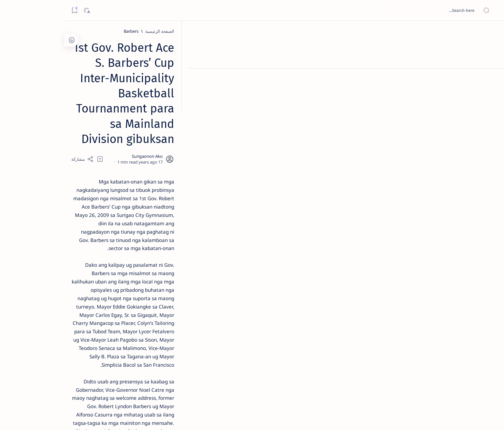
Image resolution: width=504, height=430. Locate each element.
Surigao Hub (413, 417)
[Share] (177, 97)
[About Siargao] (85, 320)
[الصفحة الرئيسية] (492, 32)
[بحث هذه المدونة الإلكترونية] (377, 10)
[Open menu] (492, 10)
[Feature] (114, 101)
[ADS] (132, 352)
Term (148, 389)
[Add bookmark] (195, 97)
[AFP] (85, 352)
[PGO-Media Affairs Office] (363, 325)
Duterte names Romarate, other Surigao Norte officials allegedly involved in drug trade (105, 190)
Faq (88, 389)
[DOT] (111, 210)
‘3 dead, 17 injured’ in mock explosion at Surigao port (111, 264)
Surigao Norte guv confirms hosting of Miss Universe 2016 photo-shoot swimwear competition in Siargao (108, 229)
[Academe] (85, 336)
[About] (492, 79)
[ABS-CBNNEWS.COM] (132, 336)
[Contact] (492, 92)
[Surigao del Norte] (313, 325)
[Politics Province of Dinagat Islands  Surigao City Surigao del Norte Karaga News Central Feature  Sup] (132, 304)
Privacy (105, 389)
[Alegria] (111, 175)
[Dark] (22, 10)
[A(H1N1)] (132, 320)
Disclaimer (128, 389)
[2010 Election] (85, 304)
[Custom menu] (492, 112)
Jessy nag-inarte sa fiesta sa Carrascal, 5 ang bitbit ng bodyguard (110, 155)
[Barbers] (374, 31)
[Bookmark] (10, 10)
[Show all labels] (138, 367)
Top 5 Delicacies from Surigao (108, 109)
